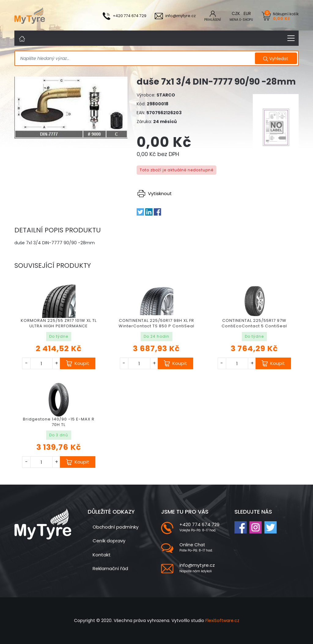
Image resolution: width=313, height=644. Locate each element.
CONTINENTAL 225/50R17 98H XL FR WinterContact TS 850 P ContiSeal (156, 323)
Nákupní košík (286, 16)
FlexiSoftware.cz (222, 620)
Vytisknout (155, 193)
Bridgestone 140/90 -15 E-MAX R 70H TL (59, 422)
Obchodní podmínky (116, 527)
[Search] (136, 59)
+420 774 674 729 (199, 524)
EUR (247, 13)
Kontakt (102, 555)
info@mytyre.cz (197, 565)
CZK (236, 13)
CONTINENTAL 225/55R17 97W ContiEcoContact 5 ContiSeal (254, 323)
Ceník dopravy (109, 541)
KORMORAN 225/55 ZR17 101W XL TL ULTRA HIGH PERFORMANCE (59, 323)
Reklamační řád (110, 568)
